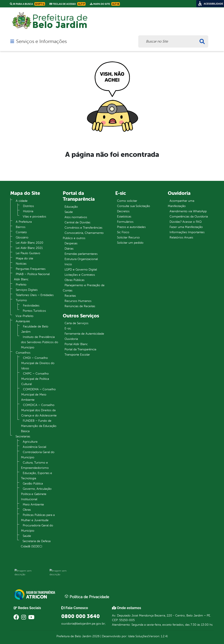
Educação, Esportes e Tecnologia (37, 476)
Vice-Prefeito (24, 316)
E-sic (68, 328)
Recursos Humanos (78, 301)
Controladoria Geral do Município (38, 455)
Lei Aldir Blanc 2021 (29, 248)
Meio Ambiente (33, 504)
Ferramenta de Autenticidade (84, 334)
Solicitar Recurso (128, 237)
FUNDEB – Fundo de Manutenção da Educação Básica (39, 426)
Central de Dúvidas (77, 222)
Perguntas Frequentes (31, 269)
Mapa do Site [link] (105, 4)
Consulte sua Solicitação (134, 206)
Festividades (31, 306)
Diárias (69, 249)
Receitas (70, 296)
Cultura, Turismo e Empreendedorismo (35, 465)
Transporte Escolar (77, 355)
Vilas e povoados (34, 217)
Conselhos (23, 353)
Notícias (21, 264)
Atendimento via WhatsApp (188, 211)
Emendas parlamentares (81, 254)
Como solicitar (127, 201)
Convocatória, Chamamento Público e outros (83, 236)
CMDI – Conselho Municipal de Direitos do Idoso (38, 363)
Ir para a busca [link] (27, 4)
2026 (95, 636)
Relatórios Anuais (181, 237)
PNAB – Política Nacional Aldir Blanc (32, 277)
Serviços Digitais (27, 290)
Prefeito (21, 285)
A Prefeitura (24, 222)
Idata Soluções (138, 636)
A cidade (22, 201)
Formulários (125, 222)
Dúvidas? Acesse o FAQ (185, 222)
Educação (71, 207)
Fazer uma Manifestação (186, 227)
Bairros (21, 227)
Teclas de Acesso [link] (67, 4)
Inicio (68, 264)
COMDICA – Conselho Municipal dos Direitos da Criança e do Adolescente (39, 410)
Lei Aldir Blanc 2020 (30, 243)
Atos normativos (76, 217)
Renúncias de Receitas (80, 306)
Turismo (21, 300)
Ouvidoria (71, 339)
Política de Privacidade (87, 597)
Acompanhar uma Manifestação (181, 203)
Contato (21, 232)
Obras (27, 510)
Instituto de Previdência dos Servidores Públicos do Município (40, 342)
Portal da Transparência (80, 349)
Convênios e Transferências (83, 228)
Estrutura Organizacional (81, 259)
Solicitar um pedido (130, 243)
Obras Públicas (74, 280)
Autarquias (23, 321)
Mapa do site (24, 258)
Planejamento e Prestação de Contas (84, 288)
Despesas (71, 243)
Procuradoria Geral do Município (37, 528)
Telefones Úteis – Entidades (35, 295)
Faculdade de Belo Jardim (35, 329)
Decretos (123, 211)
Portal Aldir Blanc (76, 344)
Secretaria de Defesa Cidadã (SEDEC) (36, 544)
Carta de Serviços (76, 323)
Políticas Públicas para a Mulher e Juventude (38, 518)
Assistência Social (34, 447)
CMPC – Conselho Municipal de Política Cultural (35, 379)
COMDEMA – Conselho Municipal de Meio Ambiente (38, 395)
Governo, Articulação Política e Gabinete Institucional (36, 494)
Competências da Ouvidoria (189, 217)
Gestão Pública (33, 484)
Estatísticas (124, 217)
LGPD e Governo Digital (81, 270)
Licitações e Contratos (80, 275)
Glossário (22, 237)
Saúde (27, 536)
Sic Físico (123, 232)
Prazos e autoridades (131, 227)
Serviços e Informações (41, 41)
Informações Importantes (187, 232)
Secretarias (23, 436)
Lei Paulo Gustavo (28, 253)
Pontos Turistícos (34, 311)
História (28, 211)
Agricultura (30, 442)
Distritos (28, 206)
